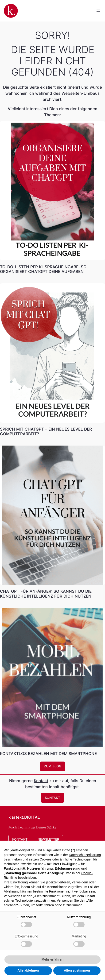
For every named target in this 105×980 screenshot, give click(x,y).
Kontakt (41, 781)
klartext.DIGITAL (24, 817)
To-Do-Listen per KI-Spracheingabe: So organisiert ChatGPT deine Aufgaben (43, 269)
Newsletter (48, 839)
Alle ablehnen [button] (28, 970)
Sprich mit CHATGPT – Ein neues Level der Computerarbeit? (46, 432)
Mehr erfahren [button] (52, 959)
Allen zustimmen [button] (77, 970)
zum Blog (53, 766)
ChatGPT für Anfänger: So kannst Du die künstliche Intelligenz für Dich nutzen (46, 594)
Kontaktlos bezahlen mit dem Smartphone (48, 754)
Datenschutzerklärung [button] (85, 855)
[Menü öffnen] (98, 11)
